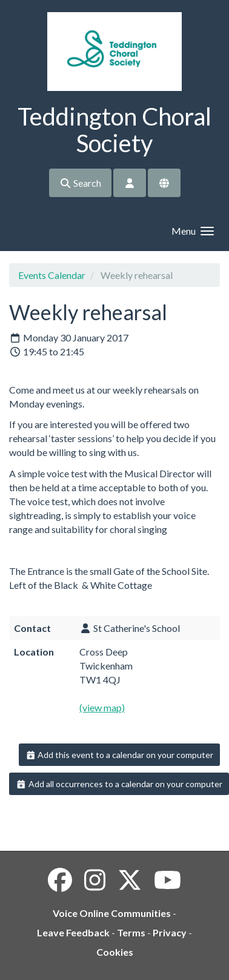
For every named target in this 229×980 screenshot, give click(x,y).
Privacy (170, 932)
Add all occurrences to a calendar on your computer (119, 784)
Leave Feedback (73, 932)
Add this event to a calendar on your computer (120, 755)
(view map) (102, 707)
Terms (131, 932)
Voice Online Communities (112, 913)
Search (80, 183)
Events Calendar (52, 275)
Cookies (115, 952)
